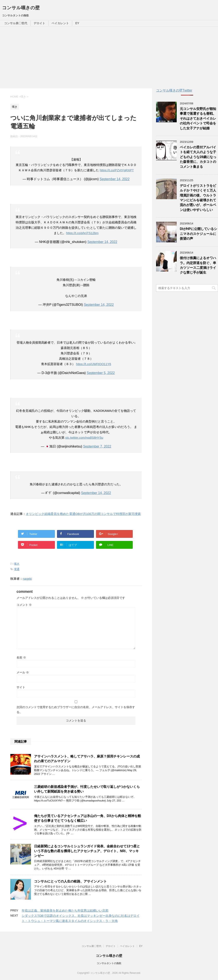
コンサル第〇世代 (16, 23)
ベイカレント (60, 23)
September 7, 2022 (97, 446)
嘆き (17, 564)
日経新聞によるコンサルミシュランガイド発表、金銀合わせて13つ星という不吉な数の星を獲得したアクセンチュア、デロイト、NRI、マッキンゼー (87, 851)
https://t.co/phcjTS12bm (82, 233)
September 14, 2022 (114, 179)
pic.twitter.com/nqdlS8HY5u (84, 438)
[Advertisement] (109, 57)
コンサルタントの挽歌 (109, 963)
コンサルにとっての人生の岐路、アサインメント (70, 881)
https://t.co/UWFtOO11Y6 (94, 364)
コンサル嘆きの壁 (21, 8)
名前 (21, 657)
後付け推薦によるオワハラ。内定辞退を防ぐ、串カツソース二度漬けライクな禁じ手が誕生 (198, 265)
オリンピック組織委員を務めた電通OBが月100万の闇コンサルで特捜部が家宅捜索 (83, 514)
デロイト (39, 23)
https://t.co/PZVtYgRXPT (117, 170)
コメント (24, 605)
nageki (27, 579)
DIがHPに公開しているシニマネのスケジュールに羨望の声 (198, 234)
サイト (21, 687)
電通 (17, 569)
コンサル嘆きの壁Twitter (174, 90)
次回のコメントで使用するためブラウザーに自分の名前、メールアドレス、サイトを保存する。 (76, 710)
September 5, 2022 (101, 373)
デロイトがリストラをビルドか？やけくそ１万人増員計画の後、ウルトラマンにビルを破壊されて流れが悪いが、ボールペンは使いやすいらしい (198, 198)
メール (23, 672)
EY (77, 23)
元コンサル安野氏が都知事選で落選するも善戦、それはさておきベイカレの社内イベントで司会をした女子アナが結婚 (198, 118)
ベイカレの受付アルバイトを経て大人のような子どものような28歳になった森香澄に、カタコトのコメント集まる (198, 157)
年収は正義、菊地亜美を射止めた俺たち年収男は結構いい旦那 (65, 910)
